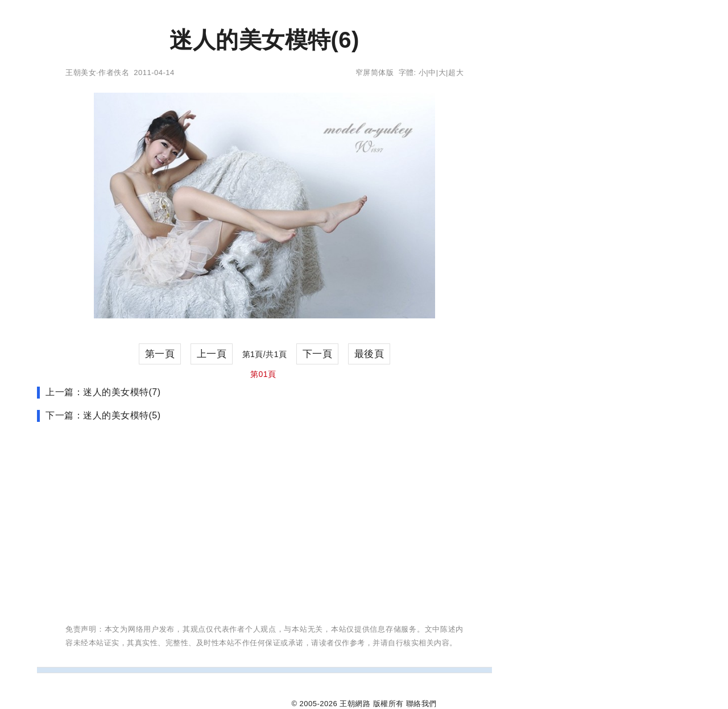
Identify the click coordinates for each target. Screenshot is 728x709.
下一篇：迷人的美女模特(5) (103, 415)
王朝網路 (355, 704)
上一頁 (212, 354)
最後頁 (369, 354)
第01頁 (263, 374)
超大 (456, 72)
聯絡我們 (421, 704)
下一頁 (318, 354)
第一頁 (160, 354)
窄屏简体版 (375, 72)
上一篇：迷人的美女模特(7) (103, 392)
